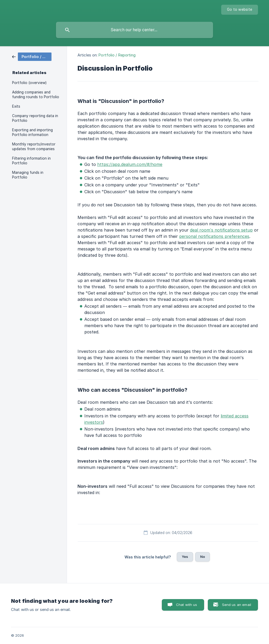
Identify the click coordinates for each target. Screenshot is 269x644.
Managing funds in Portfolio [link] (28, 175)
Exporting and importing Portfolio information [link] (32, 132)
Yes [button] (185, 557)
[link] (32, 56)
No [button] (203, 557)
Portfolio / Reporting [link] (117, 55)
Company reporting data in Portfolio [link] (35, 118)
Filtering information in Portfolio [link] (31, 161)
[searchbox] (134, 30)
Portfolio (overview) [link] (29, 83)
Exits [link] (16, 106)
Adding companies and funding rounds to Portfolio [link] (36, 95)
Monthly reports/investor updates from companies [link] (34, 146)
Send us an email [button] (237, 605)
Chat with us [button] (187, 605)
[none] (240, 10)
